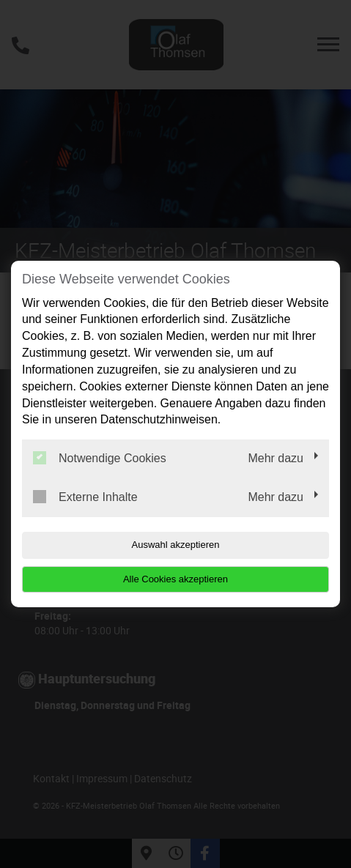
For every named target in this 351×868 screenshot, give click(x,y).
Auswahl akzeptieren (176, 545)
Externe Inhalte (85, 497)
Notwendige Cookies (100, 458)
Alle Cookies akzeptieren (175, 579)
